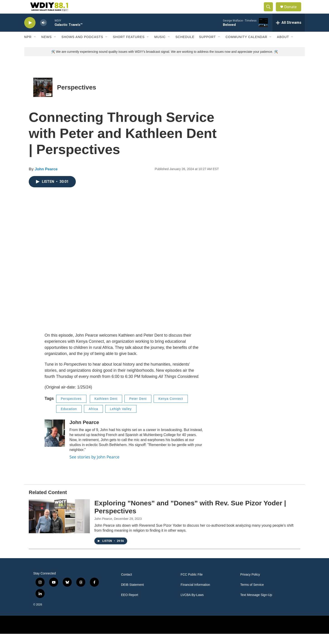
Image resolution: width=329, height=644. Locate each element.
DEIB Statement (132, 595)
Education (69, 419)
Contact (126, 585)
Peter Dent (138, 409)
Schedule (185, 47)
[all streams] (289, 33)
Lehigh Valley (121, 419)
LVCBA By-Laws (192, 605)
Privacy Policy (250, 585)
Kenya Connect (171, 409)
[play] (30, 33)
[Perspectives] (43, 98)
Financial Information (195, 595)
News (47, 47)
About (283, 47)
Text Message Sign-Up (256, 605)
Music (160, 47)
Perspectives (77, 98)
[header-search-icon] (270, 12)
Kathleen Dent (106, 409)
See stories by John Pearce (94, 467)
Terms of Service (252, 595)
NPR (28, 47)
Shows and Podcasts (82, 47)
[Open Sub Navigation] (35, 47)
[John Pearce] (55, 443)
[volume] (43, 33)
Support (207, 47)
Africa (93, 419)
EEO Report (130, 605)
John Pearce (46, 179)
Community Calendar (246, 47)
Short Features (129, 47)
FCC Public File (192, 585)
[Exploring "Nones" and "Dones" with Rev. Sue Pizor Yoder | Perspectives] (59, 526)
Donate (293, 12)
